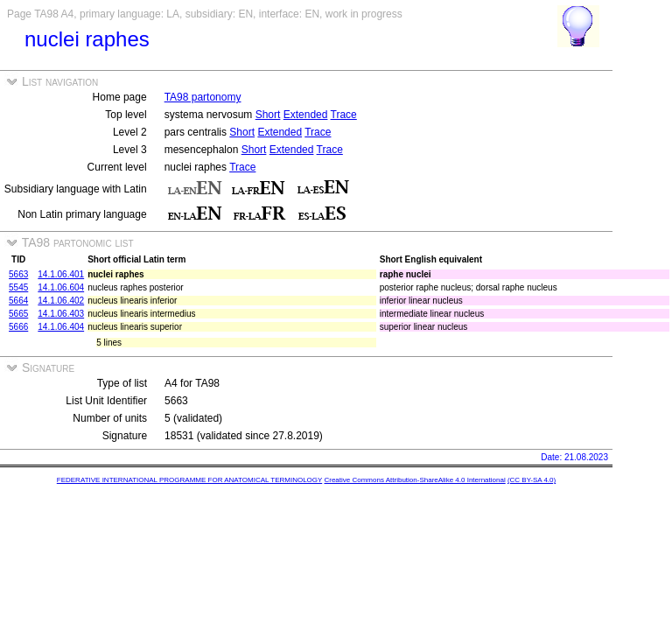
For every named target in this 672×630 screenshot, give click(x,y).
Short (268, 115)
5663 (18, 274)
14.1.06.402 (61, 301)
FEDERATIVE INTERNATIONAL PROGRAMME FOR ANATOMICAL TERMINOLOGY (189, 480)
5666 (18, 327)
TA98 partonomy (203, 97)
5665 (18, 314)
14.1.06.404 (61, 327)
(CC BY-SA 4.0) (532, 480)
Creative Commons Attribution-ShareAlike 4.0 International (414, 480)
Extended (306, 115)
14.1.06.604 (61, 287)
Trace (344, 115)
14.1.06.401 (61, 274)
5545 (18, 287)
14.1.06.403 (61, 314)
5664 (18, 301)
